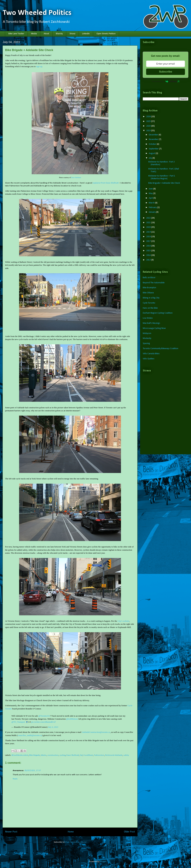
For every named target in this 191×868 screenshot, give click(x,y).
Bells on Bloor (149, 278)
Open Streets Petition (106, 34)
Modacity (147, 338)
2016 (149, 246)
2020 (149, 227)
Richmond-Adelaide (114, 755)
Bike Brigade (35, 755)
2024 (149, 126)
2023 (149, 131)
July (151, 158)
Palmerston (99, 755)
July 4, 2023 (53, 727)
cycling (62, 755)
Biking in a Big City (151, 298)
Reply (15, 779)
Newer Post (11, 832)
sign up (39, 66)
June (151, 189)
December (154, 135)
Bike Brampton (149, 288)
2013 (149, 260)
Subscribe (166, 72)
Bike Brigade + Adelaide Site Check (164, 183)
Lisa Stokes (148, 318)
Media (34, 34)
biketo (44, 755)
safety (126, 755)
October (153, 144)
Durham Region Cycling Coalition (158, 313)
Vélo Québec (149, 359)
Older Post (129, 832)
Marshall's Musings (151, 323)
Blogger (103, 862)
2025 (149, 121)
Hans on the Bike (150, 308)
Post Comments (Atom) (76, 842)
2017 (149, 241)
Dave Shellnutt (76, 178)
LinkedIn (86, 34)
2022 (149, 218)
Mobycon (147, 333)
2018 (149, 237)
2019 (149, 232)
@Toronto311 (44, 716)
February (153, 207)
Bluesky (59, 34)
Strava (72, 34)
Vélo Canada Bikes (151, 354)
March (152, 203)
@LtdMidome (72, 719)
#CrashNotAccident (20, 755)
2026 (149, 117)
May (151, 193)
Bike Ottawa (148, 293)
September (154, 149)
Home (71, 832)
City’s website (124, 621)
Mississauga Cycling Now (154, 328)
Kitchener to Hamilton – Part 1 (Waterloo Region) (162, 177)
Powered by (166, 81)
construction (53, 755)
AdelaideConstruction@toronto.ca (96, 732)
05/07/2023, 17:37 (33, 771)
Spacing (146, 343)
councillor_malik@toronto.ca (30, 735)
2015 (149, 251)
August (152, 153)
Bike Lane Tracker (16, 34)
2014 (149, 255)
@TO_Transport (18, 722)
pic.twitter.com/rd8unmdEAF (44, 722)
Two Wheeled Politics (37, 13)
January (152, 212)
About (46, 34)
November (154, 139)
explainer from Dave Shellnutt (106, 183)
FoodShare (88, 755)
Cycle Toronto (149, 303)
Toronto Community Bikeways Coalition (161, 349)
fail (81, 755)
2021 (149, 223)
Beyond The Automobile (154, 283)
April (151, 198)
